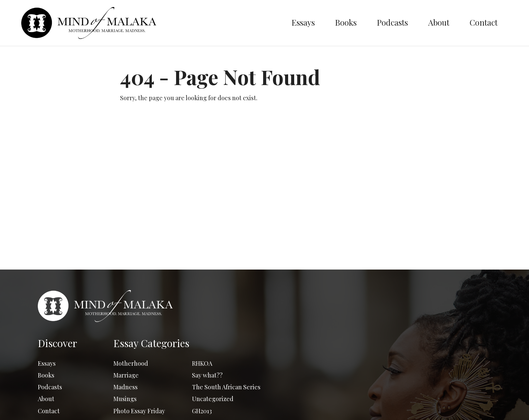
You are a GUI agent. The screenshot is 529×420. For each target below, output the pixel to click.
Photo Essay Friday (139, 411)
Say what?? (207, 375)
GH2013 (202, 411)
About (439, 22)
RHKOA (202, 363)
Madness (126, 387)
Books (346, 22)
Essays (303, 22)
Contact (484, 22)
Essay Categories (151, 343)
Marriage (126, 375)
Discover (58, 343)
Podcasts (392, 22)
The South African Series (226, 387)
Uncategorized (213, 399)
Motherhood (131, 363)
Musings (125, 399)
